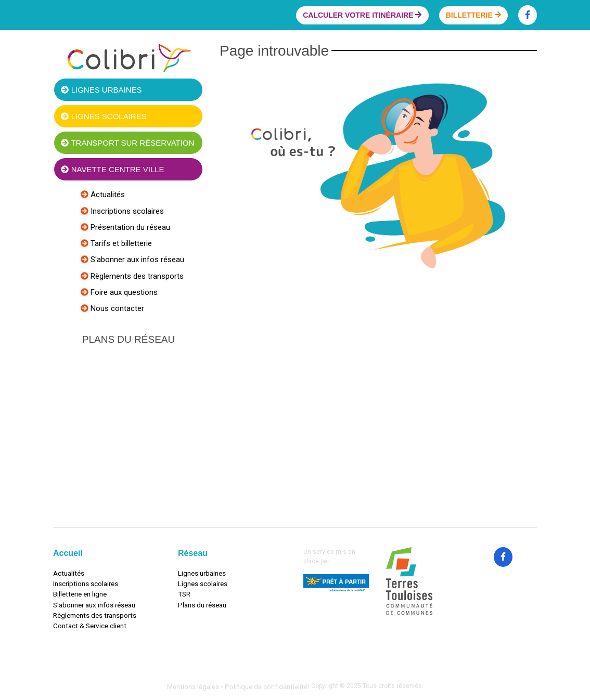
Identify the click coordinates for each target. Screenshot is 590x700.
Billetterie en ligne (80, 594)
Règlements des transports (136, 276)
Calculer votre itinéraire (362, 15)
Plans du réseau (202, 605)
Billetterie (473, 15)
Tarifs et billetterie (120, 243)
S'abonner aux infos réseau (136, 260)
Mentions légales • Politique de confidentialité (237, 686)
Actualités (107, 195)
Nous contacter (116, 308)
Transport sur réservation (127, 143)
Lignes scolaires (104, 116)
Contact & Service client (90, 626)
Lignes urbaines (101, 90)
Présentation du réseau (129, 227)
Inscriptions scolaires (126, 211)
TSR (184, 594)
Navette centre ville (112, 169)
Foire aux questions (123, 292)
